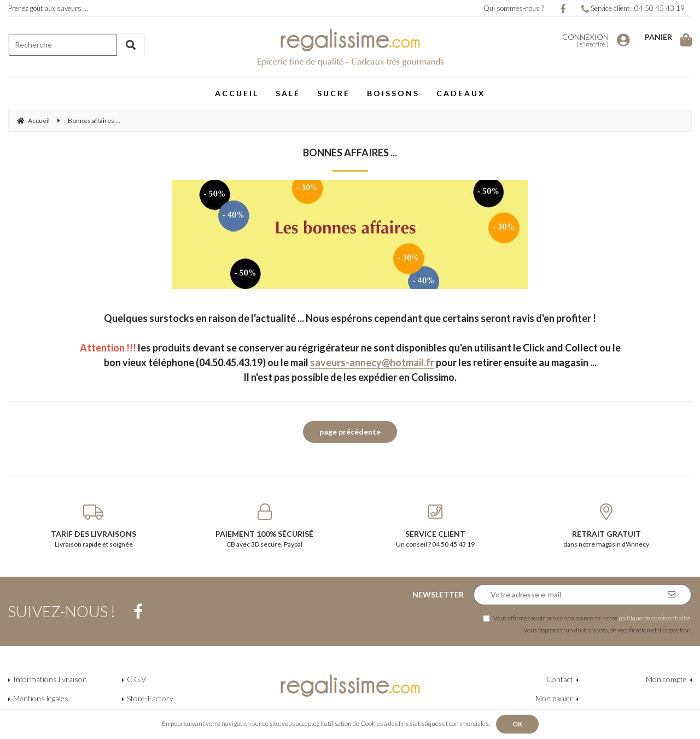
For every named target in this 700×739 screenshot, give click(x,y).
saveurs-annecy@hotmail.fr (372, 362)
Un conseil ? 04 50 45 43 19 (436, 526)
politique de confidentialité (655, 618)
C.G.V (136, 679)
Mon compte (666, 679)
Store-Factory (150, 698)
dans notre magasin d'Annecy (607, 526)
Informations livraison (50, 679)
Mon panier (554, 698)
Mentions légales (41, 698)
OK (517, 724)
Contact (560, 679)
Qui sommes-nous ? (514, 8)
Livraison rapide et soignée (94, 526)
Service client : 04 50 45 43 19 (633, 8)
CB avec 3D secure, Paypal (265, 526)
